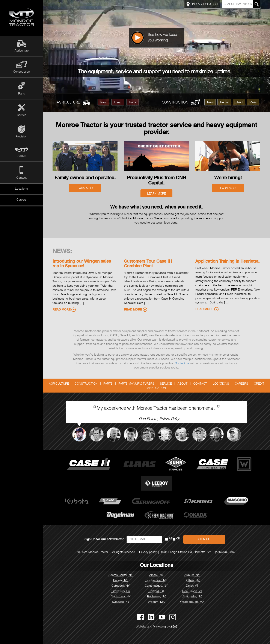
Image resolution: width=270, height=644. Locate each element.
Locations (21, 189)
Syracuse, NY (121, 602)
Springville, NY (192, 597)
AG (171, 539)
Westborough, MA (192, 602)
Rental (224, 103)
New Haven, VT (192, 591)
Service (22, 115)
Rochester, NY (156, 597)
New (103, 103)
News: (62, 252)
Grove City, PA (121, 591)
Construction (22, 72)
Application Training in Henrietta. (228, 262)
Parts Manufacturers (136, 384)
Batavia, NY (121, 581)
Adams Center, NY (121, 575)
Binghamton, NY (156, 581)
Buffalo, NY (192, 581)
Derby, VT (192, 586)
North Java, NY (121, 597)
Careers (21, 200)
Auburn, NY (192, 575)
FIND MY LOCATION (202, 4)
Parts (22, 94)
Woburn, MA (156, 602)
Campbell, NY (121, 586)
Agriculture (22, 51)
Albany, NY (156, 575)
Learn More (85, 189)
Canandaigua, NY (156, 586)
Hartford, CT (156, 591)
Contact (21, 178)
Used (118, 103)
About (22, 156)
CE (178, 539)
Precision (21, 137)
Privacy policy (148, 552)
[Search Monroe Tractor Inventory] (257, 4)
